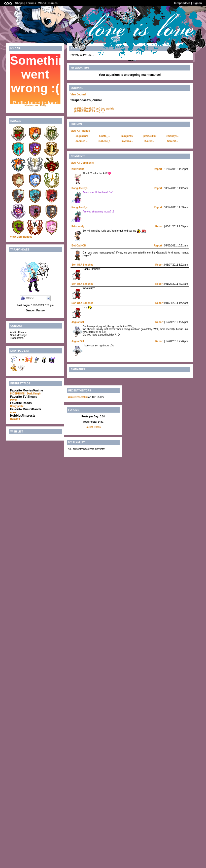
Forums (31, 3)
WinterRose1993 (78, 397)
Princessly (78, 226)
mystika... (127, 141)
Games (53, 3)
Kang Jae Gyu (80, 188)
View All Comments (82, 163)
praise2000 (150, 136)
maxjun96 (127, 136)
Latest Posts (93, 427)
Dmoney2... (172, 136)
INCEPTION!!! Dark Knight (26, 394)
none (13, 412)
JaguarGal (82, 136)
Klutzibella (78, 169)
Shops (19, 3)
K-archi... (150, 141)
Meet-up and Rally (35, 105)
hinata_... (104, 136)
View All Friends (80, 131)
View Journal (78, 95)
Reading (15, 419)
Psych (14, 400)
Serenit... (173, 141)
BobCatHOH (79, 246)
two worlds (94, 109)
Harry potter (17, 406)
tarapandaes (182, 3)
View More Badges (21, 237)
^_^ (90, 111)
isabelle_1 (105, 141)
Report (158, 169)
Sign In (197, 3)
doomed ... (82, 141)
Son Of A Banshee (82, 265)
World (42, 3)
